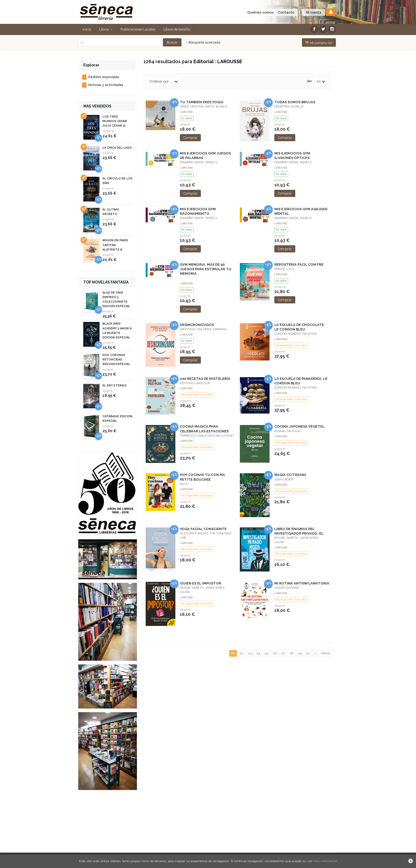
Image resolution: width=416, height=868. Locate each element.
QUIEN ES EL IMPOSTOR (201, 583)
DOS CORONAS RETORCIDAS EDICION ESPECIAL (116, 360)
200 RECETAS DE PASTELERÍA (205, 379)
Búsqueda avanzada (203, 42)
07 (283, 653)
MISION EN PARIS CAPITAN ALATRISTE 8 (115, 245)
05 (266, 653)
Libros (106, 29)
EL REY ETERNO (114, 386)
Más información (325, 861)
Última (325, 653)
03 (250, 653)
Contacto (286, 12)
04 (258, 653)
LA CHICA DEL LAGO (117, 148)
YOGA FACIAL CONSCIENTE (203, 529)
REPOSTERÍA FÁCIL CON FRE (299, 265)
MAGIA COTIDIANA (290, 475)
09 (300, 653)
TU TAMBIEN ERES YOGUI (202, 102)
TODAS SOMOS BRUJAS (295, 102)
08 (291, 653)
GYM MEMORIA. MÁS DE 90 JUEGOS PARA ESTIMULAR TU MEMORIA (206, 269)
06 (275, 653)
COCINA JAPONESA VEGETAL (299, 426)
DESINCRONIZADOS (197, 325)
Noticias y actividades (106, 85)
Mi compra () (318, 43)
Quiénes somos (261, 12)
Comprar (190, 138)
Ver (309, 81)
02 (242, 653)
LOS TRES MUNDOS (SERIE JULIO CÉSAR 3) (115, 121)
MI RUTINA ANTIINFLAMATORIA (302, 583)
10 (308, 653)
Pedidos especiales (104, 77)
